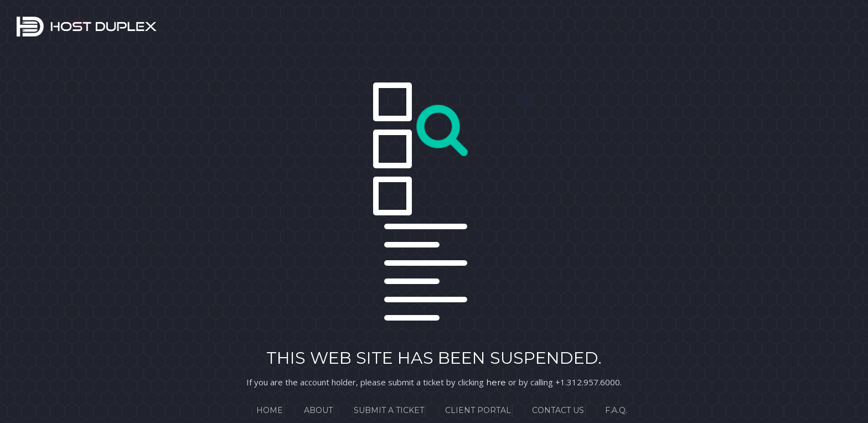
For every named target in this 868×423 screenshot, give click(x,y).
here (496, 382)
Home (270, 410)
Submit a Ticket (389, 410)
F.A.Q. (616, 410)
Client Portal (478, 410)
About (318, 410)
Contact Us (558, 410)
